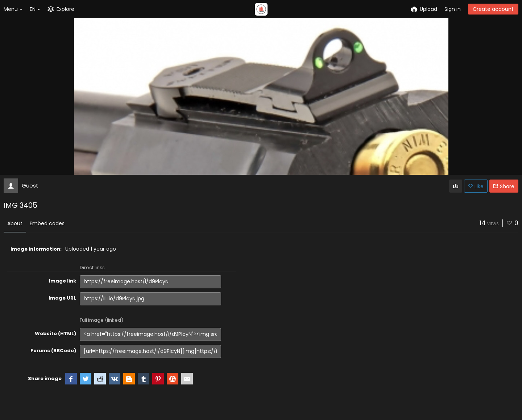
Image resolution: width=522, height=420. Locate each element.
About (15, 223)
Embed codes (47, 223)
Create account (493, 9)
